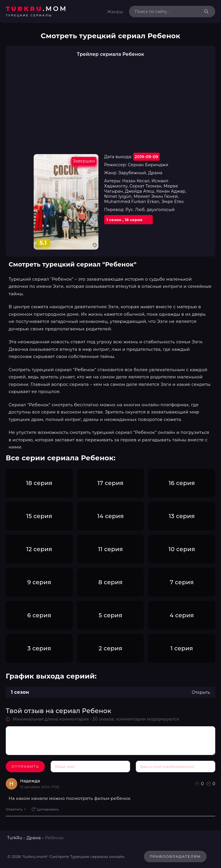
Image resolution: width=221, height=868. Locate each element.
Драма (34, 838)
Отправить (25, 766)
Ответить (16, 809)
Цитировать (45, 809)
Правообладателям (175, 856)
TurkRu (15, 838)
